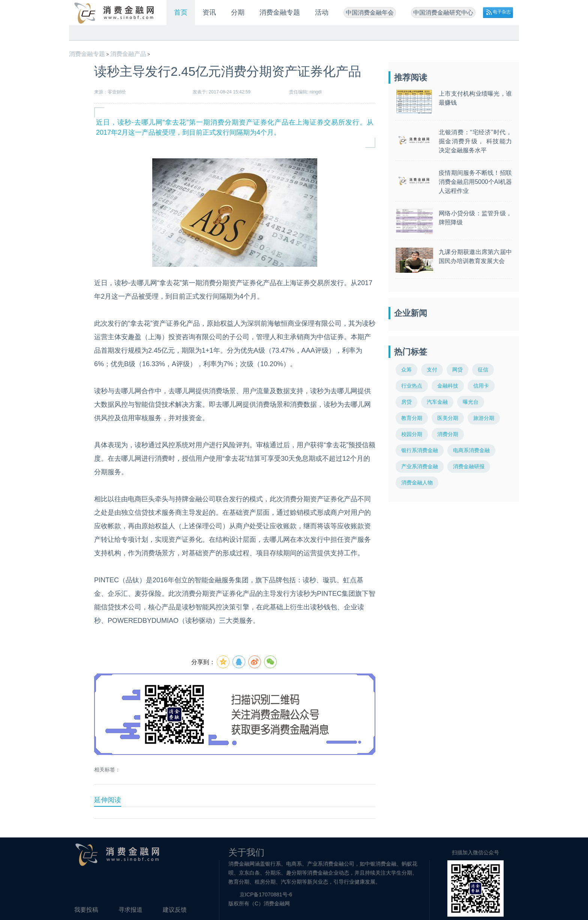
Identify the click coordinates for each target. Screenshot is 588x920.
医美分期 (448, 418)
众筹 (406, 370)
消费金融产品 (128, 54)
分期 (238, 12)
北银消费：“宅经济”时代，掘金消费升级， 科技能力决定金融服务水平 (475, 141)
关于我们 (246, 852)
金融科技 (448, 386)
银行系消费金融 (420, 450)
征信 (483, 370)
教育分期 (412, 418)
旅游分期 (484, 418)
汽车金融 (437, 402)
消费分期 (448, 434)
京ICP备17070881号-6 (266, 894)
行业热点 (412, 386)
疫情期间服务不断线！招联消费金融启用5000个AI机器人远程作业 (475, 182)
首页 (181, 12)
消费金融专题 (280, 12)
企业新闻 (411, 313)
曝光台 (471, 402)
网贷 (457, 370)
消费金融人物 (417, 483)
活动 (322, 12)
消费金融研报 (469, 466)
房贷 (406, 402)
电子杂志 (502, 12)
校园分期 (412, 434)
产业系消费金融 (420, 466)
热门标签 (411, 352)
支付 (432, 370)
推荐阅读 (411, 77)
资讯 (209, 12)
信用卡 (481, 386)
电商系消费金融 (471, 450)
